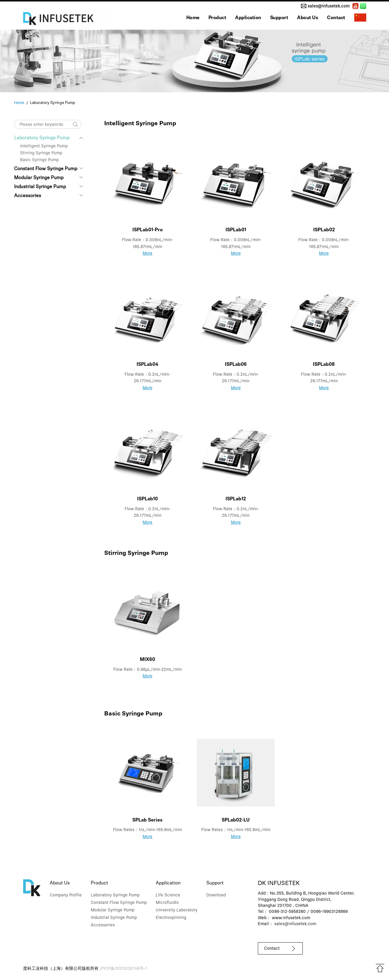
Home (193, 18)
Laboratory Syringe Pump (49, 138)
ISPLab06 (236, 365)
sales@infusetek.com (329, 6)
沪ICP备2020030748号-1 (123, 969)
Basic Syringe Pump (39, 160)
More (147, 254)
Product (217, 18)
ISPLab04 (147, 365)
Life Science (168, 895)
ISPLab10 (147, 499)
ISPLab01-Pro (148, 230)
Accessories (28, 196)
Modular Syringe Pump (39, 178)
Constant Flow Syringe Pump (46, 169)
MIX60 (147, 660)
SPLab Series (147, 820)
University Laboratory (177, 910)
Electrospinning (171, 918)
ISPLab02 (324, 230)
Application (248, 18)
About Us (308, 18)
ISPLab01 (236, 230)
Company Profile (66, 895)
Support (279, 18)
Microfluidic (167, 903)
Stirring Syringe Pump (41, 153)
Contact (336, 18)
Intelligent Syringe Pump (44, 146)
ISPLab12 (236, 499)
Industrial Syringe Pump (40, 187)
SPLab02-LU (236, 820)
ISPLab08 (324, 365)
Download (216, 895)
